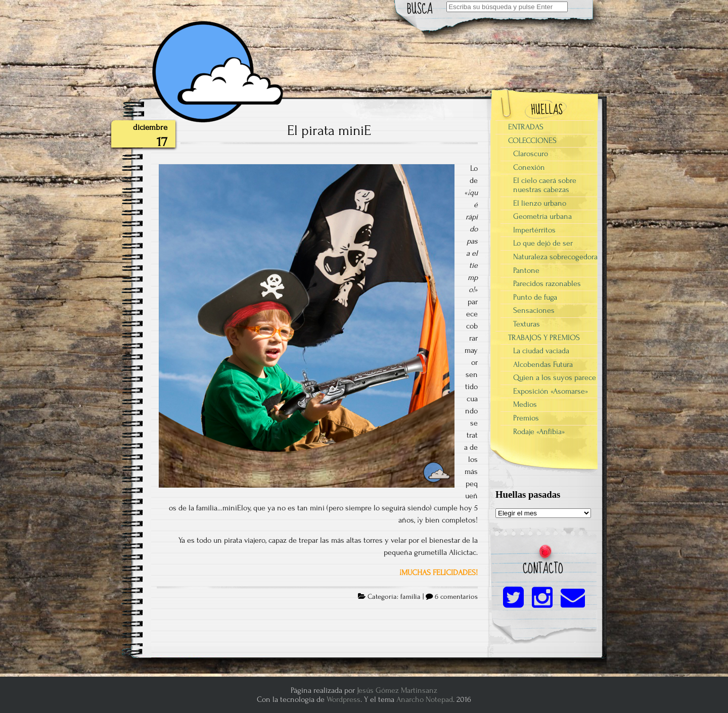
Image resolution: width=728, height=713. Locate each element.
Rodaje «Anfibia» (539, 432)
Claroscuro (531, 154)
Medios (525, 404)
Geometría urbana (542, 216)
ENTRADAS (526, 127)
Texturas (527, 324)
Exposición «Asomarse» (551, 391)
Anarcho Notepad (425, 699)
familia (411, 597)
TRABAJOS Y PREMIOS (544, 338)
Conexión (529, 167)
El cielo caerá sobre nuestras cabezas (545, 185)
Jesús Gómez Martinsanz (397, 690)
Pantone (526, 270)
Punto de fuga (535, 297)
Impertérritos (534, 230)
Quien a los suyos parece (555, 377)
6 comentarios (456, 597)
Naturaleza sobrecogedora (555, 257)
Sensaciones (534, 310)
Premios (526, 418)
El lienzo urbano (540, 203)
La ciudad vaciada (541, 351)
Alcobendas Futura (543, 364)
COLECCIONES (532, 140)
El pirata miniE (329, 130)
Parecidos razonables (547, 283)
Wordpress (344, 699)
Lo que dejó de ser (543, 243)
